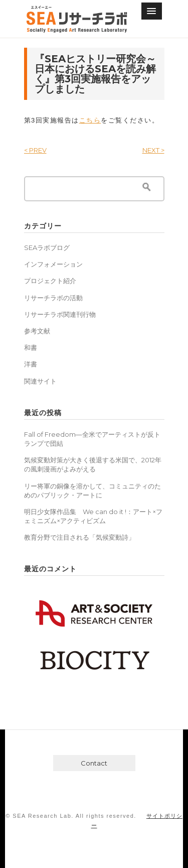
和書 (31, 347)
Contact (94, 763)
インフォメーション (53, 264)
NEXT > (153, 150)
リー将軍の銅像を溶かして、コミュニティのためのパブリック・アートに (92, 490)
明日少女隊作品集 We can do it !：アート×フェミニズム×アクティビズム (93, 516)
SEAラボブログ (47, 247)
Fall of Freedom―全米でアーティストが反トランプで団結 (92, 439)
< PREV (35, 150)
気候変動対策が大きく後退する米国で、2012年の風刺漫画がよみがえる (93, 464)
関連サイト (40, 381)
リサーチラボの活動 (53, 298)
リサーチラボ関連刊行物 (60, 314)
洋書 (31, 364)
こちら (90, 120)
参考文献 (37, 331)
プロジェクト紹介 (50, 281)
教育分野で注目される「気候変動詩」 (79, 537)
